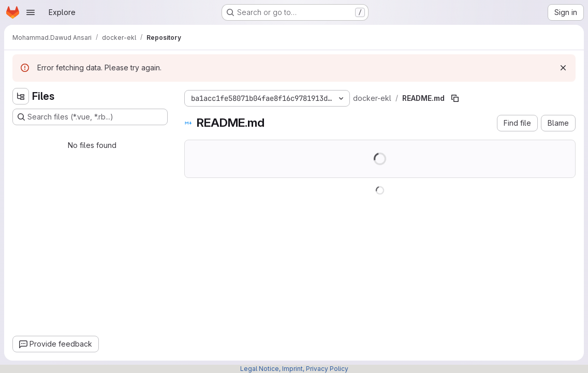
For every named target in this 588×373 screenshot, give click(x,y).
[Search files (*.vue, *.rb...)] (90, 117)
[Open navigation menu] (31, 12)
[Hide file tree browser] (21, 96)
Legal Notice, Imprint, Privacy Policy (294, 369)
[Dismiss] (563, 68)
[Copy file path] (455, 98)
